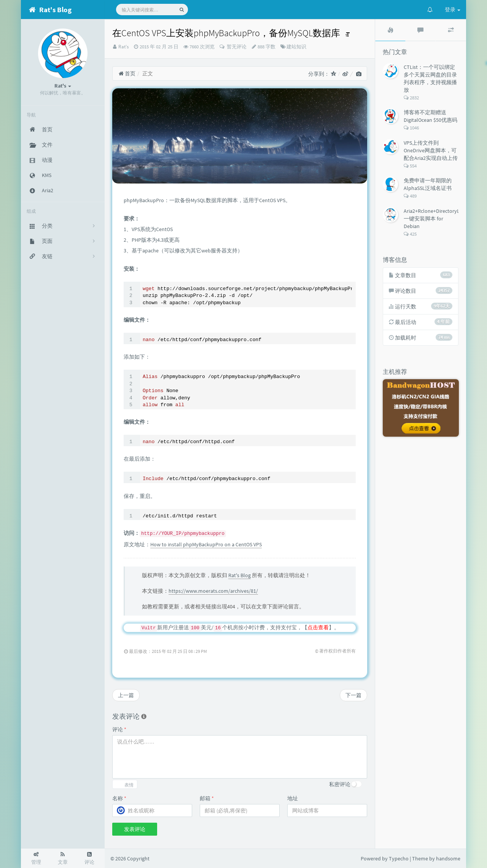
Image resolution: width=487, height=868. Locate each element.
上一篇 (126, 695)
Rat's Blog (240, 575)
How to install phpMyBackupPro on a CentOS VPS (206, 544)
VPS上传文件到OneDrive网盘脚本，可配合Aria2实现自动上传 (431, 150)
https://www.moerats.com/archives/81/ (213, 591)
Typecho (399, 858)
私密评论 (340, 784)
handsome (448, 858)
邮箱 (207, 798)
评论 (119, 729)
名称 (119, 798)
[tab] (390, 30)
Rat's (123, 47)
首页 (127, 73)
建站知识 (296, 47)
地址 (293, 798)
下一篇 (353, 695)
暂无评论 (236, 47)
